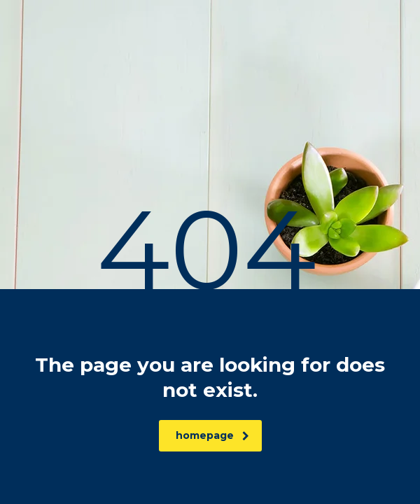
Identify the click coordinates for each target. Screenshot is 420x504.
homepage (212, 435)
